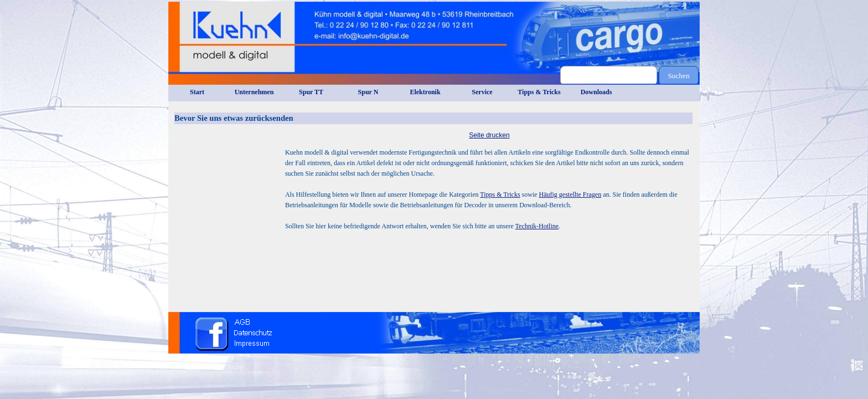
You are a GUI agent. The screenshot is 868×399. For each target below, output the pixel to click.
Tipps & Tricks (500, 195)
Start (197, 92)
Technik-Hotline (537, 226)
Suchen (678, 76)
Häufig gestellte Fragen (570, 195)
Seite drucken (489, 135)
